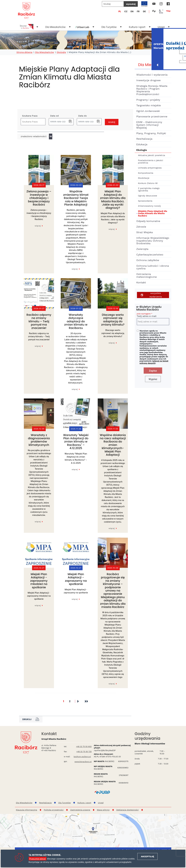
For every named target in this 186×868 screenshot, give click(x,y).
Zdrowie (141, 227)
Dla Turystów (109, 27)
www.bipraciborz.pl (83, 762)
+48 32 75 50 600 (84, 747)
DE (144, 11)
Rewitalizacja (144, 139)
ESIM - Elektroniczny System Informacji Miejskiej (149, 125)
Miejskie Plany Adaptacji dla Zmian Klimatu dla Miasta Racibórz (153, 213)
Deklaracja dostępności (127, 810)
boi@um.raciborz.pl (82, 757)
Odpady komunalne (148, 221)
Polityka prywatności (54, 810)
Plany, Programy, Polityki (151, 133)
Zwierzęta (142, 249)
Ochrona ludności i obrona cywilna (153, 267)
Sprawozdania (145, 201)
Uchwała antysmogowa (150, 168)
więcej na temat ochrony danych (154, 362)
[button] (70, 122)
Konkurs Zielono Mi (148, 183)
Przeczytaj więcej (37, 859)
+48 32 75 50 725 (84, 752)
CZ (126, 11)
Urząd (161, 27)
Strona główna (24, 52)
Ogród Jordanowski (148, 111)
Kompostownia (146, 173)
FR (138, 11)
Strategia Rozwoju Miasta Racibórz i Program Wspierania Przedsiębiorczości (152, 90)
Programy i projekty (148, 100)
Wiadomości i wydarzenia (152, 75)
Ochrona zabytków (148, 260)
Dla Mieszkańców (55, 27)
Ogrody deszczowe (148, 196)
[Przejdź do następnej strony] (78, 701)
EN (132, 11)
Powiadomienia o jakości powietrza (151, 162)
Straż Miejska (145, 232)
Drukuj (31, 719)
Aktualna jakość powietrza (152, 155)
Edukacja (142, 144)
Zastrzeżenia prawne (80, 810)
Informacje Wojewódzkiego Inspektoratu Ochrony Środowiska (153, 241)
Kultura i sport (137, 27)
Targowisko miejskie (149, 105)
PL (120, 11)
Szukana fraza (30, 116)
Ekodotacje (144, 178)
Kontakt (141, 282)
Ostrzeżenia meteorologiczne (147, 275)
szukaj (112, 122)
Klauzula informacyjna (27, 810)
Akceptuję (147, 856)
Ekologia (61, 52)
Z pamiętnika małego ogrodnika (149, 189)
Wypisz (153, 379)
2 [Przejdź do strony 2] (70, 701)
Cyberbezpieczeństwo (150, 255)
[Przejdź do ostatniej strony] (86, 701)
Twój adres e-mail (153, 315)
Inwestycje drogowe (149, 80)
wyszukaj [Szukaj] (131, 4)
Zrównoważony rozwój (149, 206)
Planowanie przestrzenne (152, 116)
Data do (82, 116)
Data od (54, 116)
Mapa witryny (103, 810)
